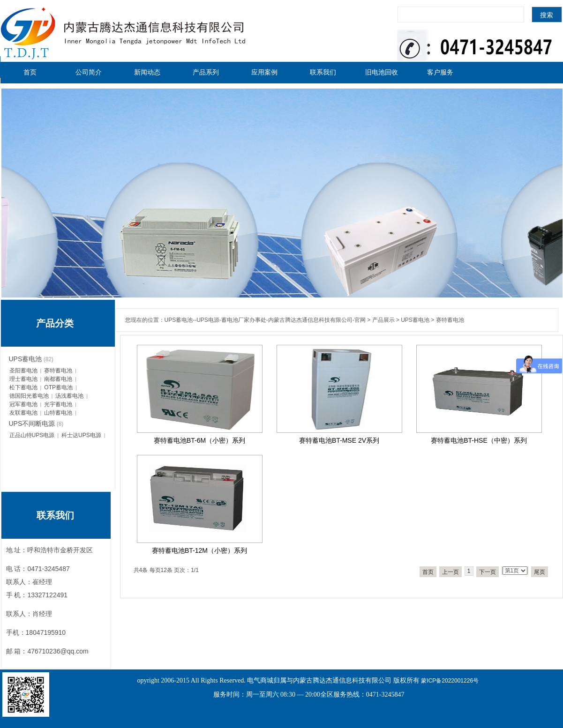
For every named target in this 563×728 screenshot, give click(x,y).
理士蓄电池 (23, 379)
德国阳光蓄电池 (29, 396)
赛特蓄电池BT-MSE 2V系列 (339, 440)
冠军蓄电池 (23, 404)
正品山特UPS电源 (32, 435)
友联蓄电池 (23, 413)
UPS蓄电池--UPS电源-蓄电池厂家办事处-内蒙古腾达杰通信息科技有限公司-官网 (265, 320)
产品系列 (206, 72)
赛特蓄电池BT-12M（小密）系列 (199, 550)
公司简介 (89, 72)
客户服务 (440, 72)
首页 (30, 72)
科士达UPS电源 (81, 435)
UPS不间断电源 (32, 423)
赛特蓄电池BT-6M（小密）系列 (199, 440)
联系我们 (323, 72)
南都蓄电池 (58, 379)
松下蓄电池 (23, 387)
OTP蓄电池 (58, 387)
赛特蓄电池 (450, 320)
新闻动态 (147, 72)
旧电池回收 (382, 72)
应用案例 (264, 72)
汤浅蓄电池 (69, 396)
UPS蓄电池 (415, 320)
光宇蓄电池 (58, 404)
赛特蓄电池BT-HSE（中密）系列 (479, 440)
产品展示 (383, 320)
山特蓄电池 (58, 413)
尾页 (540, 572)
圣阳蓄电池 (23, 371)
